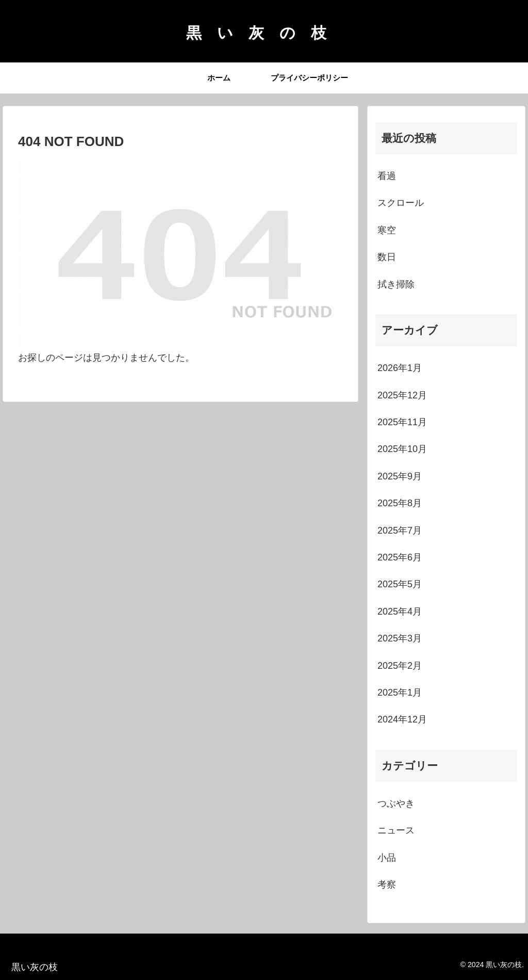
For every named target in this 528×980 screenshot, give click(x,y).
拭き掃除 (396, 284)
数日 (387, 257)
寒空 (387, 230)
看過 (387, 176)
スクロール (401, 203)
